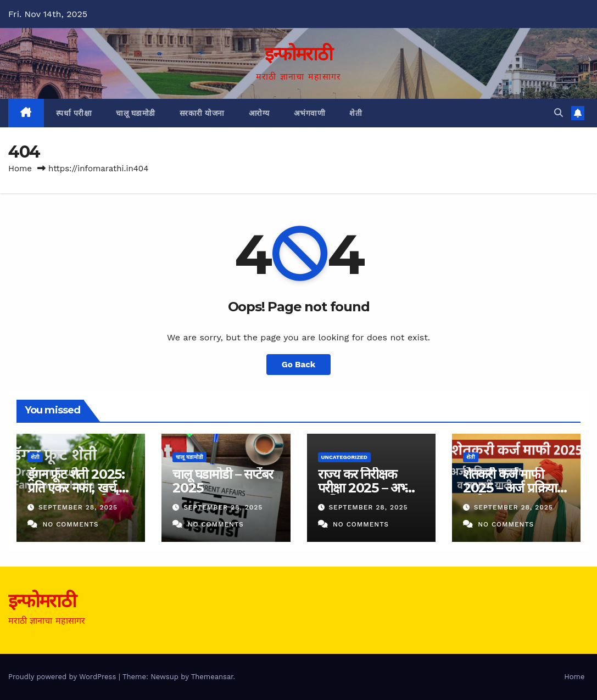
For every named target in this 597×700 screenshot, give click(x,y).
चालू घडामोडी (136, 113)
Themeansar (212, 677)
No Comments (70, 524)
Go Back (299, 365)
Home (20, 169)
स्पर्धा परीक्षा (74, 113)
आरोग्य (259, 113)
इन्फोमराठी (298, 54)
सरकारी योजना (202, 113)
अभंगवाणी (310, 113)
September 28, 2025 (78, 507)
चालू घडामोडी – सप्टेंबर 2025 (223, 481)
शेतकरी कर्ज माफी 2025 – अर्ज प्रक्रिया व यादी (515, 488)
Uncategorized (345, 457)
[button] (559, 113)
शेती (356, 113)
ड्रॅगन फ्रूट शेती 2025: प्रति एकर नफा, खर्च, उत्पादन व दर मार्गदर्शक (78, 488)
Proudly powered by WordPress (63, 677)
